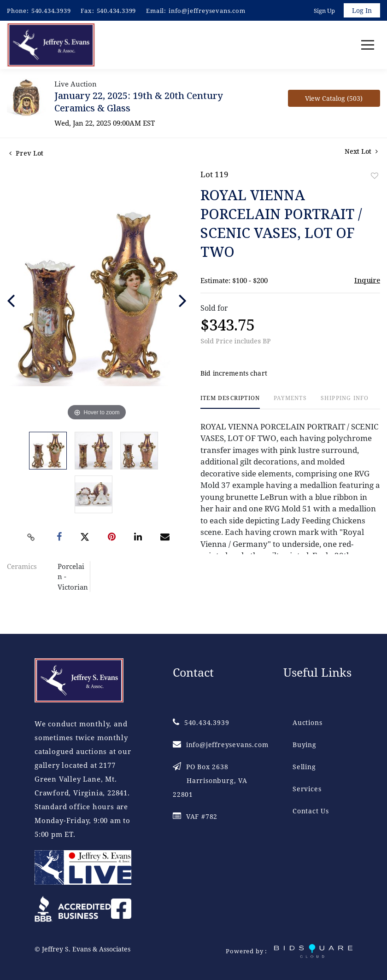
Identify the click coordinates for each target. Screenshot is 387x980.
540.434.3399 (117, 11)
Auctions (307, 723)
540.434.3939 (51, 11)
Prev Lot (26, 154)
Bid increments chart (234, 374)
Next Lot (361, 152)
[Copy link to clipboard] (31, 538)
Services (307, 789)
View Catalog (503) (334, 99)
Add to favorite (375, 176)
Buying (305, 745)
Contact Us (311, 811)
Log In (362, 10)
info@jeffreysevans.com (207, 11)
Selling (304, 767)
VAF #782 (195, 817)
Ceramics (22, 567)
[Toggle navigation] (368, 45)
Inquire (367, 280)
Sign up (324, 11)
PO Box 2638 (210, 781)
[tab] (230, 403)
